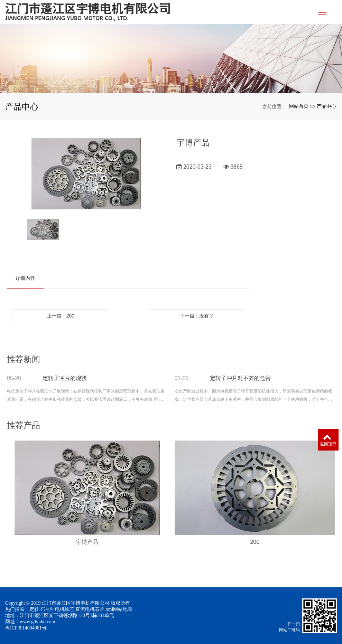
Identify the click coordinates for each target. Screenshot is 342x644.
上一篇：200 (61, 316)
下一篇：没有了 (197, 316)
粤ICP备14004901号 (26, 628)
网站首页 (299, 106)
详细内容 (25, 278)
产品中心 (326, 106)
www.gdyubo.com (38, 622)
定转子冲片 (41, 609)
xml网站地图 (119, 609)
